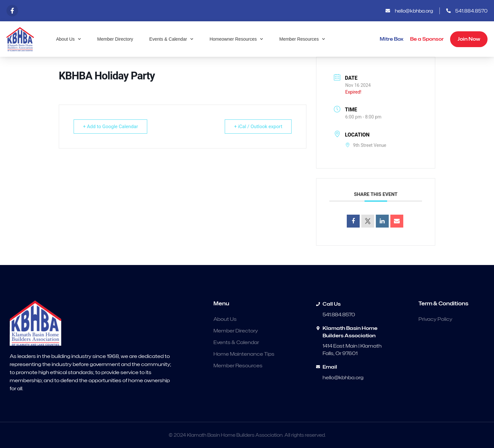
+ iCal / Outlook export (258, 127)
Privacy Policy (435, 319)
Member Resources (302, 39)
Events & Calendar (171, 39)
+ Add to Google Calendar (110, 127)
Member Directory (115, 39)
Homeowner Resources (236, 39)
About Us (69, 39)
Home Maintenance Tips (244, 354)
